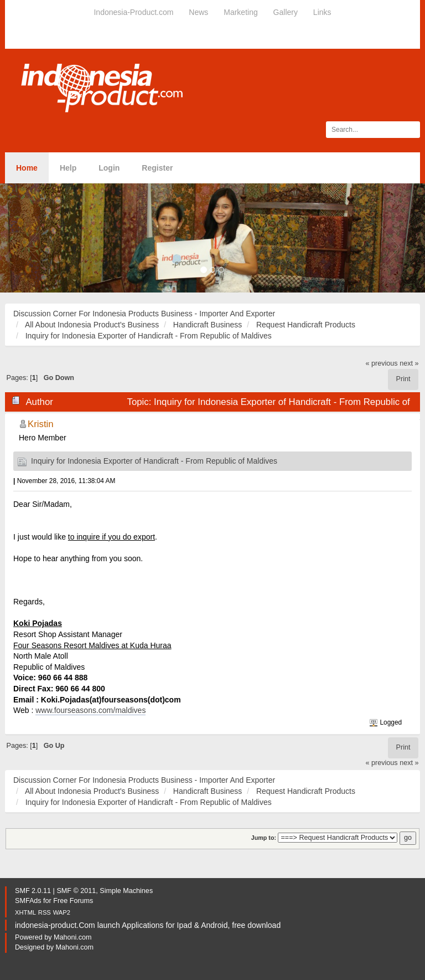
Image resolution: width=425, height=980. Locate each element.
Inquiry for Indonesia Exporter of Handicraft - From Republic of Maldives (154, 461)
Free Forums (73, 901)
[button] (32, 238)
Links (322, 12)
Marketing (240, 12)
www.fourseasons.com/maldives (90, 710)
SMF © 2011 (76, 891)
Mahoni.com (73, 937)
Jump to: (264, 838)
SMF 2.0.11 (33, 891)
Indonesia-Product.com (133, 12)
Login (109, 168)
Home (27, 168)
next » (409, 363)
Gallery (286, 12)
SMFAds (28, 901)
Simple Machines (126, 891)
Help (68, 168)
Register (157, 168)
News (198, 12)
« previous (382, 363)
